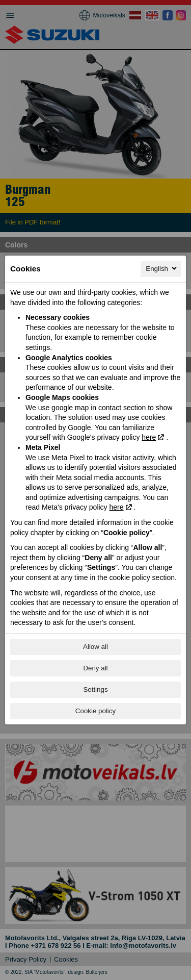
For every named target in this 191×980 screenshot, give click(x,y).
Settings (95, 689)
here (149, 437)
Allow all (95, 647)
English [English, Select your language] (162, 268)
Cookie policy (95, 711)
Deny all (95, 668)
